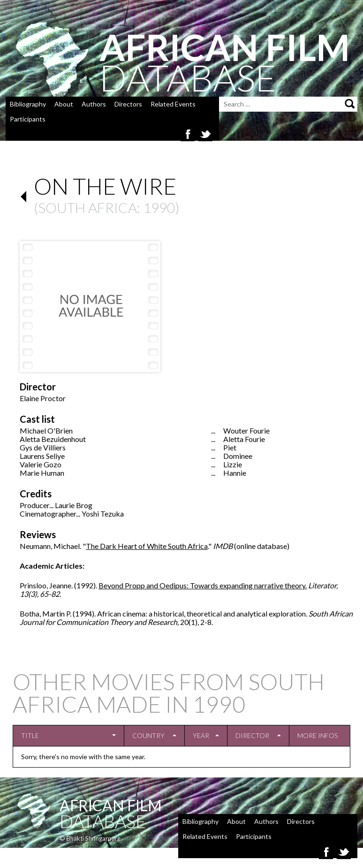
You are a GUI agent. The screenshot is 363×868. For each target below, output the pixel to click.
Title (30, 735)
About (64, 104)
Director (252, 735)
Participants (28, 119)
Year (201, 735)
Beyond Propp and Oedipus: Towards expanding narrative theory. (203, 585)
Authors (94, 104)
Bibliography (28, 104)
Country (148, 735)
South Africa (87, 207)
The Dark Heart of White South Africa (147, 546)
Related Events (173, 104)
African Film (111, 805)
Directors (128, 104)
